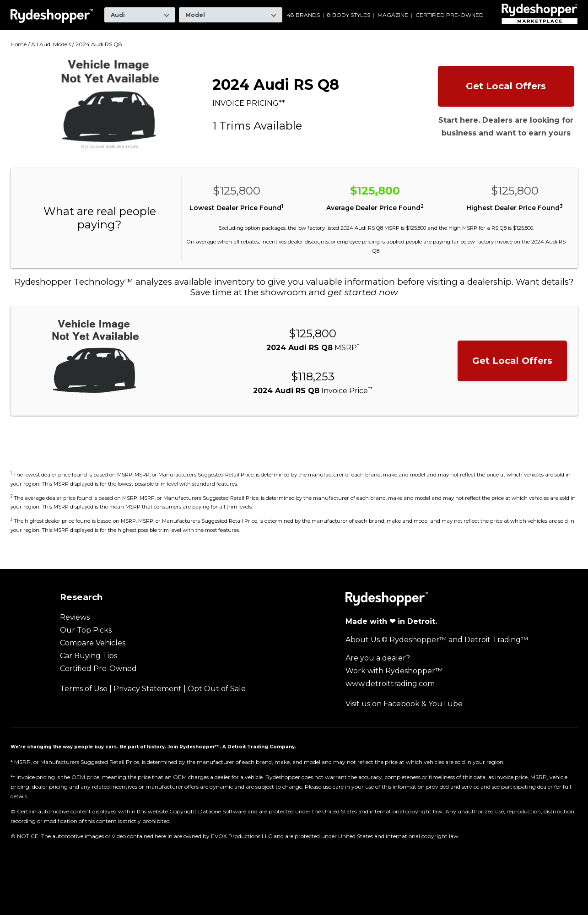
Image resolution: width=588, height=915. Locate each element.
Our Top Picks (86, 630)
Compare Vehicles (93, 643)
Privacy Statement (148, 689)
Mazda (314, 7)
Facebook (402, 704)
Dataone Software (222, 811)
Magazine (393, 15)
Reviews (75, 617)
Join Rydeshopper (191, 747)
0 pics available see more (110, 146)
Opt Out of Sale (217, 689)
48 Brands (303, 15)
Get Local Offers (506, 86)
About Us (363, 640)
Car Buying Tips (89, 656)
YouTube (445, 704)
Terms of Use (84, 689)
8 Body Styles (349, 15)
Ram (398, 7)
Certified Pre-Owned (450, 15)
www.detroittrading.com (390, 684)
